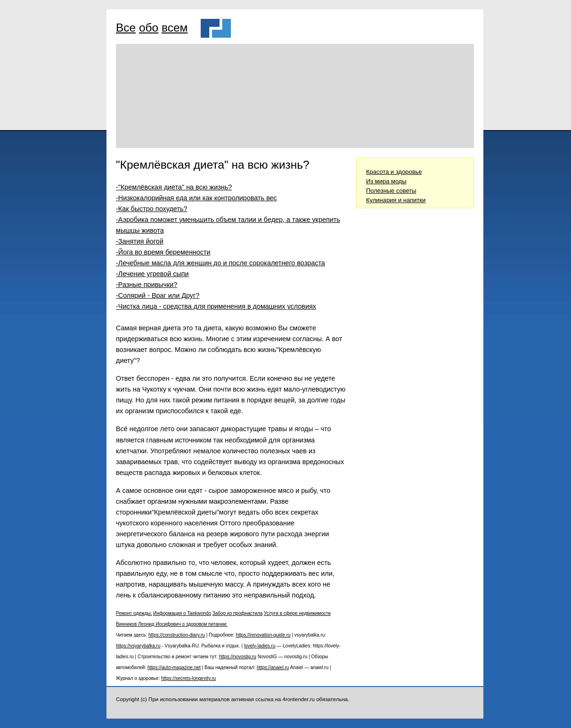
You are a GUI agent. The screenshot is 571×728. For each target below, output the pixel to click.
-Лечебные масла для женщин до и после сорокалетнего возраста (220, 263)
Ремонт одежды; (134, 613)
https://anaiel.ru (273, 667)
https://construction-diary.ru (177, 635)
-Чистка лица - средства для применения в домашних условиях (216, 306)
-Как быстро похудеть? (151, 209)
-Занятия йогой (140, 241)
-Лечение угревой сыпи (152, 274)
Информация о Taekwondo (182, 613)
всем (175, 28)
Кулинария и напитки (396, 200)
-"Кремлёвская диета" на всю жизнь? (174, 187)
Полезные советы (391, 191)
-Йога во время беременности (163, 252)
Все (126, 28)
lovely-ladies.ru (260, 646)
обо (149, 28)
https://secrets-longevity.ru (188, 678)
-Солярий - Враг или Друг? (158, 295)
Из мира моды (386, 181)
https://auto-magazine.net (174, 667)
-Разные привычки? (147, 285)
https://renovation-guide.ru (263, 635)
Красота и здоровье (394, 172)
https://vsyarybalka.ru (138, 646)
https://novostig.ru (238, 657)
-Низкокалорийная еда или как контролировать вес (196, 198)
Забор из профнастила (238, 613)
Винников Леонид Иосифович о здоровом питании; (172, 624)
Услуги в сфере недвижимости (297, 613)
